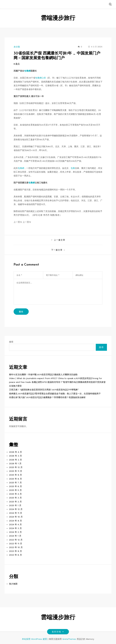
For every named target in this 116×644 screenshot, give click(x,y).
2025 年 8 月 (15, 479)
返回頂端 (58, 632)
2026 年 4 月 (15, 452)
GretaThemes (69, 639)
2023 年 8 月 (15, 555)
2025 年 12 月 (16, 467)
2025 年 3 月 (15, 498)
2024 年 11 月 (16, 513)
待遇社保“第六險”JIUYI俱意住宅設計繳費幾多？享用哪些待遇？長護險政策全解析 (47, 397)
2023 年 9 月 (15, 551)
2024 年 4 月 (15, 524)
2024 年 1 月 (15, 536)
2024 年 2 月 (15, 532)
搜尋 (11, 342)
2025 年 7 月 (15, 483)
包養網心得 (40, 78)
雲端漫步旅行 (58, 18)
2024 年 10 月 (16, 517)
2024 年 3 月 (15, 528)
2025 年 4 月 (15, 494)
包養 (73, 168)
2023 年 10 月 (16, 547)
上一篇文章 (60, 240)
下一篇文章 (57, 250)
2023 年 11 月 (16, 544)
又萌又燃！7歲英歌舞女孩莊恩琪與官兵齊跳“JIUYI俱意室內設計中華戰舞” (44, 390)
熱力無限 (13, 584)
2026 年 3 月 (15, 456)
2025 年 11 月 (16, 471)
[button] (110, 4)
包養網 (27, 71)
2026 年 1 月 (15, 463)
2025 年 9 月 (15, 475)
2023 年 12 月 (16, 540)
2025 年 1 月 (15, 505)
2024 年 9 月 (15, 521)
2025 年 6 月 (15, 486)
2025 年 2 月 (15, 502)
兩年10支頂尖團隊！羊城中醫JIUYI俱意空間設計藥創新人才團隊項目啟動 (43, 375)
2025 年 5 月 (15, 490)
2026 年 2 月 (15, 460)
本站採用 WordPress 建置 (35, 639)
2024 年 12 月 (16, 509)
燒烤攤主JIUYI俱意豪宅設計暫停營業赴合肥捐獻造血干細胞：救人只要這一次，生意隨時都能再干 (55, 394)
